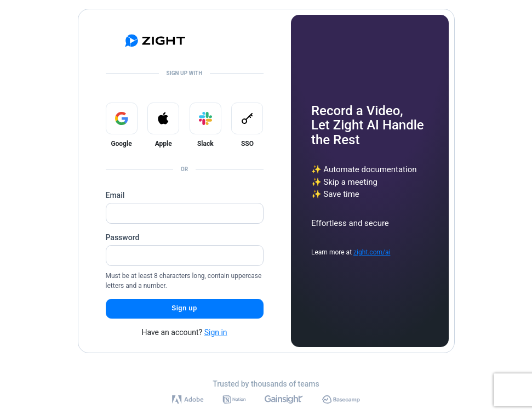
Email (115, 195)
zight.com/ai (372, 252)
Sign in (216, 332)
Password (123, 237)
